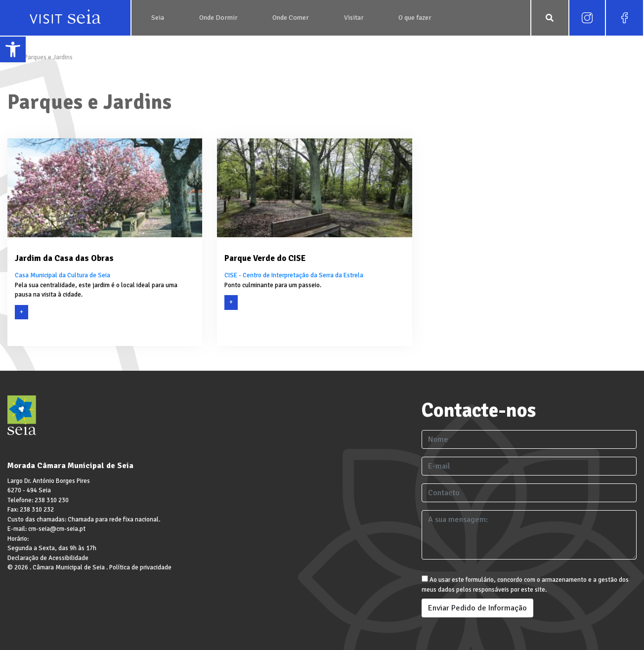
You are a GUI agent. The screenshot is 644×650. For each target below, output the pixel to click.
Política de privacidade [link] (140, 567)
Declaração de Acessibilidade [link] (48, 558)
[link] (13, 49)
